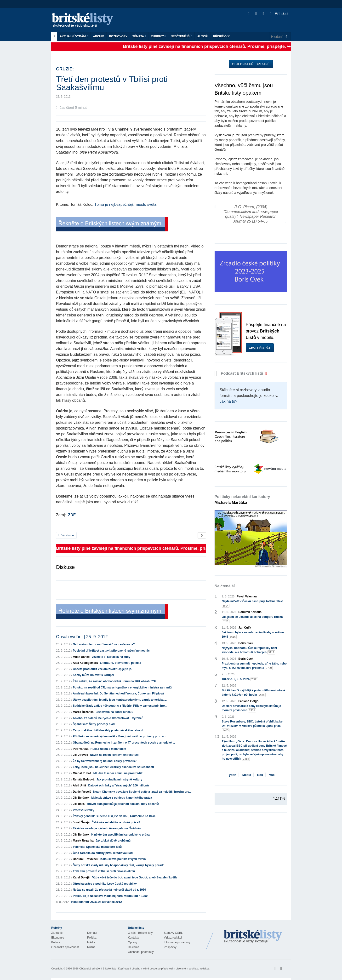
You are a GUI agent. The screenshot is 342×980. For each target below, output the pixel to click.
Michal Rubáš (82, 773)
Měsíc (247, 775)
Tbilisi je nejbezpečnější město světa (125, 204)
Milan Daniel (81, 657)
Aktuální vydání (74, 36)
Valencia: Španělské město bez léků (97, 847)
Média (91, 942)
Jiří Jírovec (80, 755)
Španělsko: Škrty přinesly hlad (94, 724)
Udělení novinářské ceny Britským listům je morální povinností (251, 708)
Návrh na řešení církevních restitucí (114, 755)
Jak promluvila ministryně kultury (119, 779)
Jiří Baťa (79, 804)
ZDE (72, 515)
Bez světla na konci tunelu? (114, 712)
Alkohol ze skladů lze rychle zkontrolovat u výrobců (108, 718)
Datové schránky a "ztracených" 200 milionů (118, 785)
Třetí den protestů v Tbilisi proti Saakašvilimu (104, 871)
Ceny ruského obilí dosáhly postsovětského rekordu (109, 730)
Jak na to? (228, 401)
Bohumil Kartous (250, 612)
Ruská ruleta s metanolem (108, 749)
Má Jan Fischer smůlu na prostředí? (118, 773)
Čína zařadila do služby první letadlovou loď (103, 853)
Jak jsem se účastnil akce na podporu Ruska (252, 619)
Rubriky (158, 36)
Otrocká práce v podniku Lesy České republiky (105, 884)
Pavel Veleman (247, 596)
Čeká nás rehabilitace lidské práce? (116, 822)
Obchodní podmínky (141, 952)
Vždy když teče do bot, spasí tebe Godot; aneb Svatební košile (135, 877)
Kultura (56, 942)
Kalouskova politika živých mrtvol (123, 859)
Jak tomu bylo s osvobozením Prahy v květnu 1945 (253, 635)
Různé (91, 947)
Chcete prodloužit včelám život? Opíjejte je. (102, 669)
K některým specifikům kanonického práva (120, 835)
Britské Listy (253, 937)
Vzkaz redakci (173, 938)
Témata (139, 36)
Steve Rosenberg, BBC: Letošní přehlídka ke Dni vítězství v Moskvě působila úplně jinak (252, 726)
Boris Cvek (246, 643)
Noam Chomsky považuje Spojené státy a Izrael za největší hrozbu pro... (142, 792)
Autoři (203, 36)
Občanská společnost (65, 947)
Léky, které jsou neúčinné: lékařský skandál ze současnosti (113, 767)
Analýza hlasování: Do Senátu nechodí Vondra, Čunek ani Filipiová (118, 693)
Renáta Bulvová (84, 779)
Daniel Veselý (82, 792)
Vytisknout (66, 535)
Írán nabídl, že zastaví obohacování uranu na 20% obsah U (114, 681)
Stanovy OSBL (173, 933)
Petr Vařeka (81, 749)
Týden (232, 775)
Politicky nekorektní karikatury (242, 500)
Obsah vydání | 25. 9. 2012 (82, 637)
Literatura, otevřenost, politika (120, 663)
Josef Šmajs (81, 822)
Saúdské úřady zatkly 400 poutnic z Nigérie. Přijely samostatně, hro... (120, 706)
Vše (272, 775)
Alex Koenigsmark (85, 663)
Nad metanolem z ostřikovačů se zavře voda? (104, 644)
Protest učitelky (83, 810)
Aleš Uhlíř (80, 785)
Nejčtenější (182, 36)
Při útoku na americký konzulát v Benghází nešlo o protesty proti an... (120, 736)
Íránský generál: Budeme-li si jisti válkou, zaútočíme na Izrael (115, 816)
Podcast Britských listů (239, 373)
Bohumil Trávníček (86, 859)
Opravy (133, 942)
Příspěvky (221, 36)
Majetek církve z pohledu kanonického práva (122, 798)
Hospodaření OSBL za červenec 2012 (96, 902)
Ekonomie (58, 938)
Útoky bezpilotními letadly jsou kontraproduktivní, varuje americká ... (120, 700)
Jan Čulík (245, 628)
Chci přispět (260, 348)
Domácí (92, 933)
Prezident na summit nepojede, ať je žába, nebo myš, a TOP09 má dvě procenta (254, 666)
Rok (260, 775)
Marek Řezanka (83, 712)
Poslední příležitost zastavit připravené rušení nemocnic (111, 651)
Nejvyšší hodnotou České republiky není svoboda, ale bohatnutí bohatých (249, 650)
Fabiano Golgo (248, 701)
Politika (92, 938)
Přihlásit (279, 14)
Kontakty (134, 938)
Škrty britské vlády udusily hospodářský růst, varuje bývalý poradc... (120, 865)
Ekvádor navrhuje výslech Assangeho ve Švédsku (107, 828)
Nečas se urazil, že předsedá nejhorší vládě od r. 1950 (109, 890)
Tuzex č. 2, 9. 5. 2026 (240, 679)
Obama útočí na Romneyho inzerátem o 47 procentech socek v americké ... (124, 743)
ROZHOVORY (118, 36)
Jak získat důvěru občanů (113, 841)
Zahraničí (57, 933)
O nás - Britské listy (140, 933)
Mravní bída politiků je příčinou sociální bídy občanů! (123, 804)
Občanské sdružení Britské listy (98, 969)
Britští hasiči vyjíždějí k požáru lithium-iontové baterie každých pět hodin (253, 693)
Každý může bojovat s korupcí (93, 675)
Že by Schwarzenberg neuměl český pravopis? (105, 761)
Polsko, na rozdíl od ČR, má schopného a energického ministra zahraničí (123, 688)
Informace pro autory (177, 942)
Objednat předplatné (251, 64)
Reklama (134, 947)
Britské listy (85, 20)
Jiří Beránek (81, 798)
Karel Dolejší (82, 877)
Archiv (98, 36)
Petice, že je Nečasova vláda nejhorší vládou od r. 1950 (110, 896)
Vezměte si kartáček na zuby (111, 657)
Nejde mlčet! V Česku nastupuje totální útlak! (253, 604)
